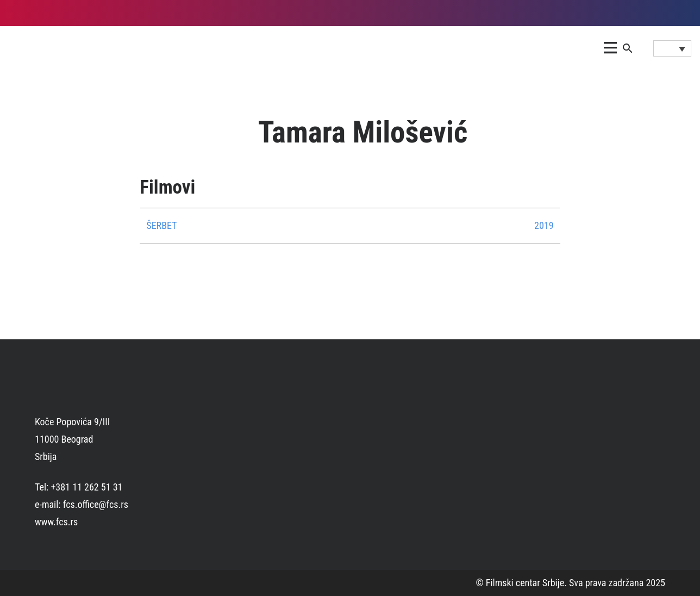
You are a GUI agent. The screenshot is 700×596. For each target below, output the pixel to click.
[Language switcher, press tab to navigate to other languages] (672, 48)
